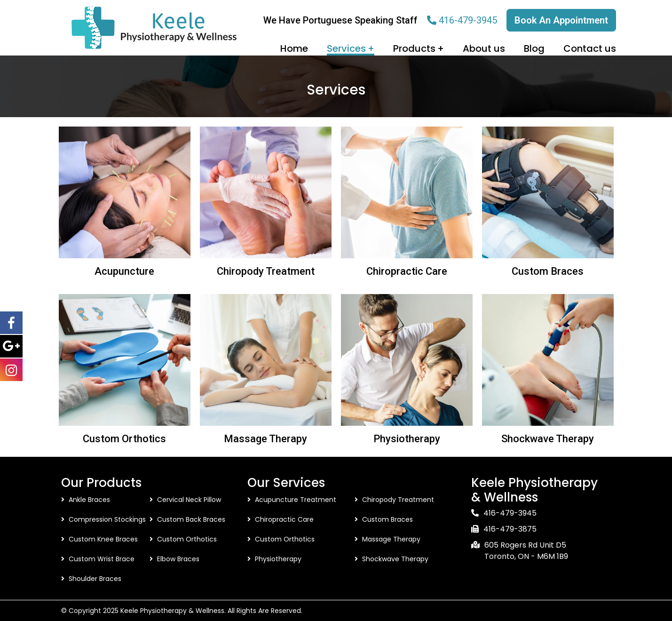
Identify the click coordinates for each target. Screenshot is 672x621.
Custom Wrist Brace (102, 559)
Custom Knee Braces (103, 539)
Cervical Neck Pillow (189, 500)
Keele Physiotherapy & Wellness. (173, 611)
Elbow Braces (178, 559)
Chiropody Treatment (266, 271)
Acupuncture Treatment (296, 500)
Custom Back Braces (191, 519)
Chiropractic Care (407, 271)
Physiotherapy (407, 439)
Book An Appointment (561, 20)
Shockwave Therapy (548, 439)
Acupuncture (124, 271)
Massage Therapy (265, 439)
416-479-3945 (468, 20)
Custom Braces (548, 271)
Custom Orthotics (124, 439)
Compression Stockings (107, 519)
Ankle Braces (89, 500)
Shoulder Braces (95, 579)
